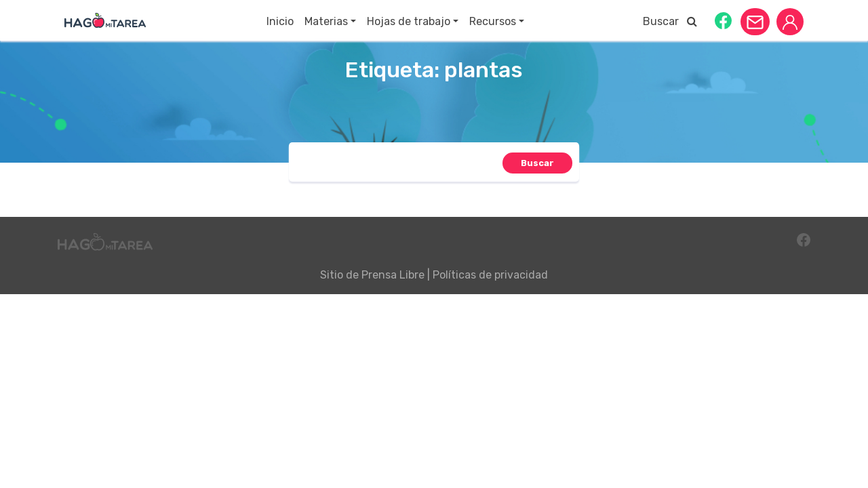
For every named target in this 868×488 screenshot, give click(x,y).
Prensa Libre (393, 275)
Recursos (493, 21)
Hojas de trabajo (409, 21)
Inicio (280, 21)
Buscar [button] (670, 21)
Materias (326, 21)
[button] (723, 20)
